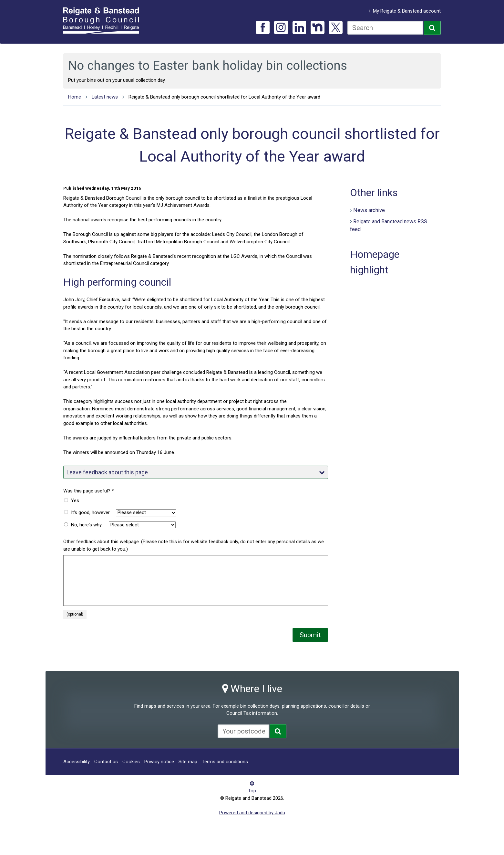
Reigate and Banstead (104, 20)
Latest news (105, 97)
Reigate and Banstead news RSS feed (389, 226)
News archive (369, 210)
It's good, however (90, 512)
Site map (188, 762)
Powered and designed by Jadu (252, 813)
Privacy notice (159, 762)
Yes (75, 501)
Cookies (131, 762)
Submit (310, 635)
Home (75, 97)
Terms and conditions (225, 762)
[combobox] (385, 28)
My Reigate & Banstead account (407, 11)
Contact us (106, 762)
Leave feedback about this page (196, 472)
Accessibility (77, 762)
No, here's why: (87, 525)
